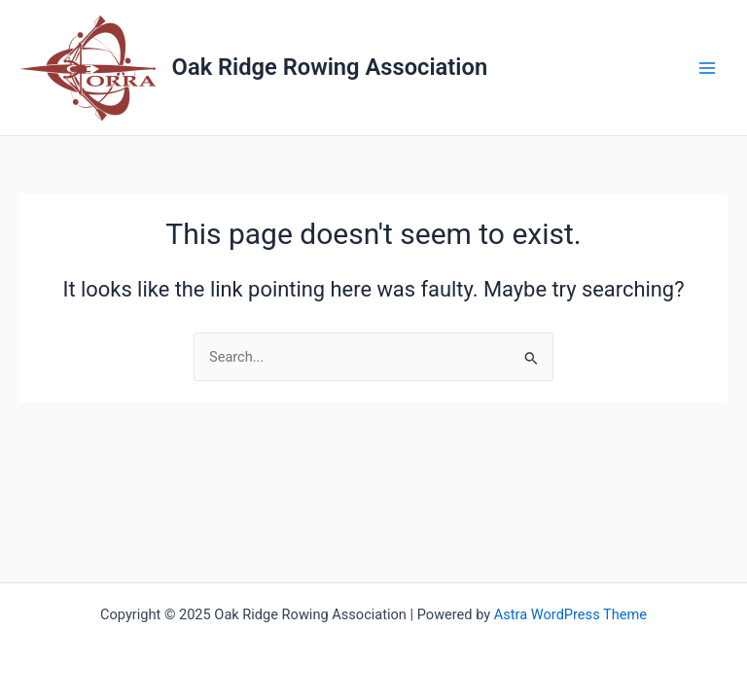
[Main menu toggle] (707, 68)
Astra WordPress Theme (570, 614)
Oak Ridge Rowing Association (330, 67)
